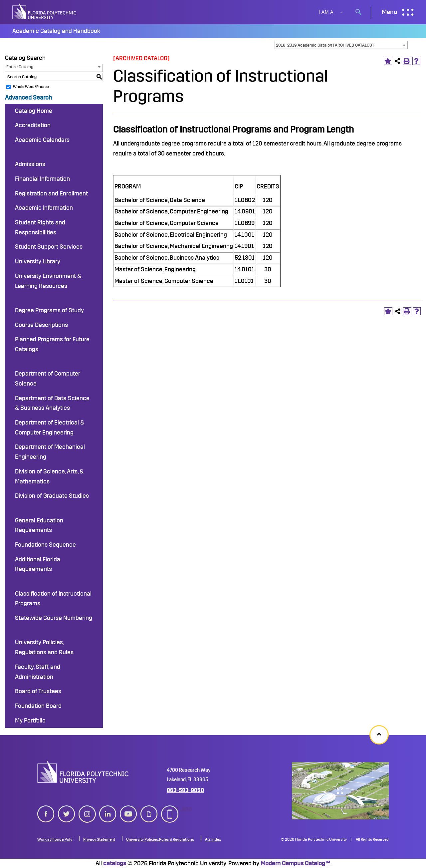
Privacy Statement (99, 839)
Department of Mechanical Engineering (50, 452)
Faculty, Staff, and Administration (38, 672)
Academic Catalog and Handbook (56, 31)
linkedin (108, 813)
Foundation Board (38, 706)
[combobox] (341, 45)
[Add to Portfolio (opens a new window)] (388, 61)
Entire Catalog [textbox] (20, 67)
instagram (87, 813)
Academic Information (44, 208)
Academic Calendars (42, 140)
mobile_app (170, 813)
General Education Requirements (39, 525)
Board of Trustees (38, 691)
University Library (38, 261)
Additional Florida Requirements (38, 564)
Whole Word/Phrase (31, 87)
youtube (128, 813)
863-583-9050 (185, 790)
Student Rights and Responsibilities (40, 227)
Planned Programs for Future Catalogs (52, 344)
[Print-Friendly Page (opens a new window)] (407, 61)
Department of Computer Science (48, 379)
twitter (67, 813)
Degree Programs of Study (49, 310)
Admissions (30, 164)
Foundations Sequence (45, 545)
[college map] (340, 791)
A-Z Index (213, 839)
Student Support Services (49, 247)
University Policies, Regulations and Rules (44, 647)
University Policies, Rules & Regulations (160, 839)
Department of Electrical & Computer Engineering (50, 428)
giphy (149, 813)
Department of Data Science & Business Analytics (52, 403)
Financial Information (42, 179)
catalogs (115, 863)
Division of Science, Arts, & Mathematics (49, 476)
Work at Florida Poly (55, 839)
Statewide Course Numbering (54, 618)
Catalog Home (34, 111)
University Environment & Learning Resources (48, 281)
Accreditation (33, 125)
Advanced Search (28, 98)
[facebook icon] (46, 813)
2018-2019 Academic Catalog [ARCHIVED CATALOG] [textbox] (325, 45)
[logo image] (83, 772)
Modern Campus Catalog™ (295, 863)
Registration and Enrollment (51, 193)
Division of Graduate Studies (52, 496)
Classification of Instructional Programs (53, 599)
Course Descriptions (41, 325)
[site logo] (45, 12)
